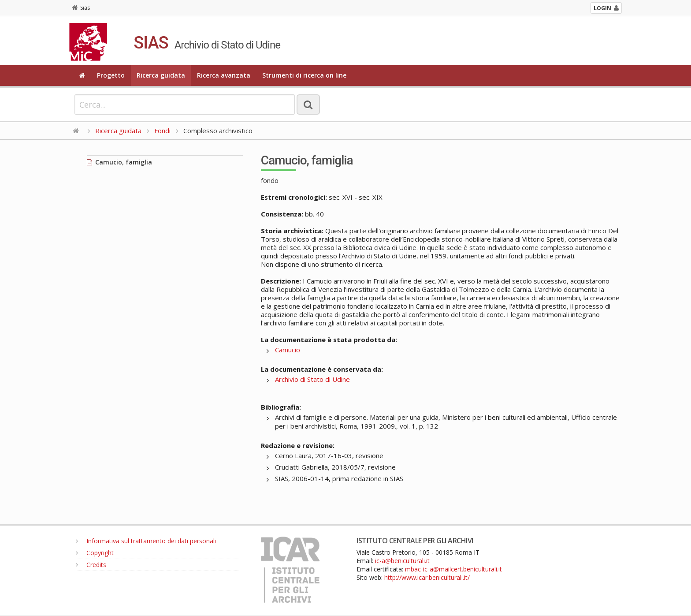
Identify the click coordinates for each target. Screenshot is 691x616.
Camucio (288, 350)
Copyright (95, 553)
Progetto (111, 75)
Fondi (162, 131)
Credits (91, 565)
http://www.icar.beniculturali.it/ (427, 577)
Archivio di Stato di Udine (312, 379)
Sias (81, 8)
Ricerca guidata (161, 75)
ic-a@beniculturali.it (402, 561)
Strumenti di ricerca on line (304, 75)
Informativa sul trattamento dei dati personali (146, 541)
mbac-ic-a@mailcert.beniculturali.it (453, 569)
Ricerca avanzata (224, 75)
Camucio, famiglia (119, 162)
